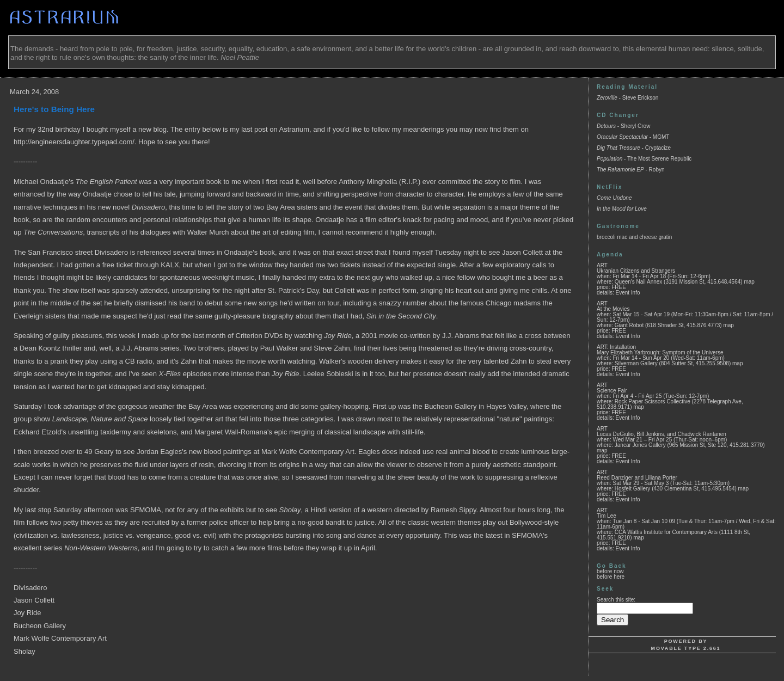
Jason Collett (34, 600)
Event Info (627, 293)
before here (611, 577)
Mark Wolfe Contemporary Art (60, 638)
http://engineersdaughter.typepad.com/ (74, 142)
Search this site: (616, 600)
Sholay (24, 651)
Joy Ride (27, 613)
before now (610, 571)
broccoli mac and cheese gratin (634, 237)
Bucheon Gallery (40, 626)
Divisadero (30, 588)
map (749, 282)
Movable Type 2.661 (686, 648)
